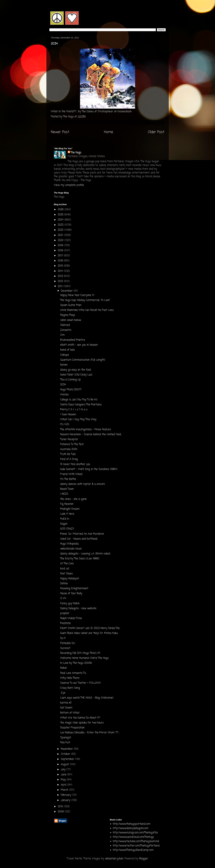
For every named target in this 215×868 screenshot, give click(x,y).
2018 (61, 251)
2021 (61, 235)
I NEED (64, 494)
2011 (61, 286)
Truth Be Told (68, 454)
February (66, 795)
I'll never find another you (75, 464)
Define (64, 584)
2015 (61, 266)
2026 (61, 210)
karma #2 (66, 703)
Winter (65, 395)
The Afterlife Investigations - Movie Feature (86, 430)
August (65, 764)
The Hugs (76, 153)
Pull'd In (65, 519)
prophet (65, 613)
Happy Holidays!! (70, 579)
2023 (61, 225)
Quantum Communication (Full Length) (83, 360)
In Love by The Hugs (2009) (76, 663)
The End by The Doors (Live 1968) (80, 559)
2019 (61, 245)
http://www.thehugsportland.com (132, 824)
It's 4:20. (65, 424)
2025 (61, 215)
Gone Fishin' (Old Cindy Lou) (76, 375)
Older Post (156, 132)
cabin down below (71, 320)
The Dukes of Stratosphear (97, 112)
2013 (61, 276)
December (67, 291)
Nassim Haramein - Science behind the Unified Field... (91, 434)
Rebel (63, 668)
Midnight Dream (70, 509)
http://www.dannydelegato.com (131, 828)
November (67, 749)
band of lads (67, 350)
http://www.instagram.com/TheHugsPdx (135, 833)
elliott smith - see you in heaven (79, 345)
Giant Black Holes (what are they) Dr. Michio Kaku (89, 633)
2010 (61, 807)
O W (63, 598)
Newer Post (60, 132)
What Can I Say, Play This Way (78, 419)
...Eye (63, 693)
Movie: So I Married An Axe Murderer (82, 534)
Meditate (65, 623)
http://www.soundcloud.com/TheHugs (133, 837)
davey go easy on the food (76, 370)
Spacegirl (66, 738)
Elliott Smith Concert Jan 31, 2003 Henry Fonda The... (90, 628)
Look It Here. (67, 514)
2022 (61, 230)
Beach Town (67, 489)
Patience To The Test (72, 444)
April (64, 785)
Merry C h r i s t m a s (74, 410)
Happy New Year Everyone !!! (77, 295)
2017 (61, 256)
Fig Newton (67, 504)
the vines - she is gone (73, 499)
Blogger (144, 859)
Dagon (64, 524)
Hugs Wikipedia (69, 544)
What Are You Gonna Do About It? (80, 718)
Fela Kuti (65, 743)
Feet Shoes (66, 574)
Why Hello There (70, 678)
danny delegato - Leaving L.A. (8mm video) (85, 554)
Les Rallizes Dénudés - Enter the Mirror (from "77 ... (90, 733)
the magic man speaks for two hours (82, 723)
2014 (61, 271)
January (66, 800)
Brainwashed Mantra (73, 340)
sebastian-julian (114, 859)
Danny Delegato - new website (78, 608)
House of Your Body (71, 593)
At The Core (67, 564)
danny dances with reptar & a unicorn (83, 484)
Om (62, 335)
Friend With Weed (71, 474)
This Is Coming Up (70, 380)
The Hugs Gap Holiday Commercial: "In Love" (85, 300)
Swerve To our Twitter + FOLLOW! (80, 683)
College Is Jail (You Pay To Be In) (79, 400)
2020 (61, 240)
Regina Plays (68, 315)
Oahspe (65, 355)
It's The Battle (68, 479)
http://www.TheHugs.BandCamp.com (133, 850)
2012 (61, 281)
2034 (63, 385)
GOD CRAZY (67, 529)
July (64, 770)
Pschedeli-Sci (68, 643)
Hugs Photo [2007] (71, 390)
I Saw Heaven (68, 415)
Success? (65, 648)
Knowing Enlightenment (74, 588)
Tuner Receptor (69, 439)
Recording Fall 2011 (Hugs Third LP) (80, 653)
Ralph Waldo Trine (71, 618)
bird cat (65, 569)
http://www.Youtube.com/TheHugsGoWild (136, 841)
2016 (61, 261)
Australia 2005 (69, 449)
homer (64, 365)
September (68, 759)
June (64, 775)
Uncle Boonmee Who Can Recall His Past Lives (87, 310)
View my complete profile (69, 185)
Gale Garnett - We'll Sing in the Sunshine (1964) (89, 469)
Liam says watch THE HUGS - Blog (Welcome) (87, 698)
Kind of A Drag (69, 459)
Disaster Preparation (72, 728)
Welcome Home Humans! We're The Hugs (84, 658)
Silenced (65, 325)
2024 (61, 220)
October (66, 754)
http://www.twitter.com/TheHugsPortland (136, 846)
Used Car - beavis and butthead (79, 539)
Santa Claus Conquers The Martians (81, 405)
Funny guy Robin (70, 603)
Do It (63, 638)
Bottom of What (70, 713)
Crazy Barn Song (70, 688)
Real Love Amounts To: (73, 673)
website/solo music (71, 549)
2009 (61, 812)
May (64, 780)
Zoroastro (66, 330)
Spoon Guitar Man (71, 305)
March (65, 790)
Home (108, 132)
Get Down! (66, 708)
